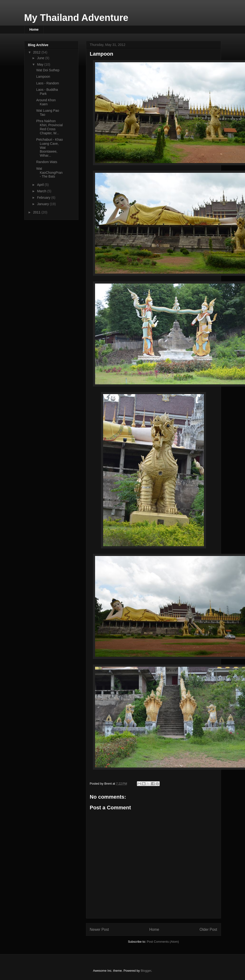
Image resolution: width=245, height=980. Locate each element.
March (42, 191)
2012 (37, 52)
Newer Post (99, 929)
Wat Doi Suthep (48, 70)
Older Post (208, 929)
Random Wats (47, 162)
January (43, 204)
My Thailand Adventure (76, 18)
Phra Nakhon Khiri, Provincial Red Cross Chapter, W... (49, 127)
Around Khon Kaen (46, 102)
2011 (37, 212)
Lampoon (43, 77)
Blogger (146, 971)
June (41, 58)
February (44, 198)
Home (34, 29)
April (41, 185)
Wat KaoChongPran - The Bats (49, 173)
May (41, 64)
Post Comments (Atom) (163, 942)
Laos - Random (48, 83)
